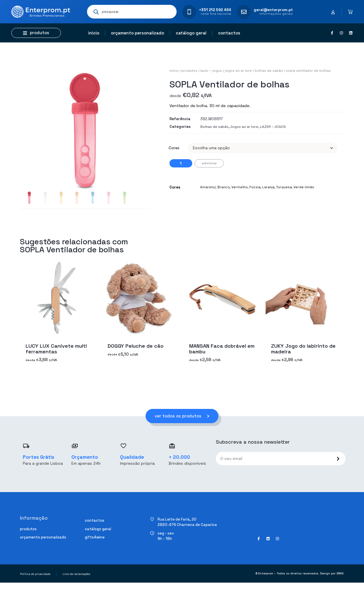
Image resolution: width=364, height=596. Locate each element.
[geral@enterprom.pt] (244, 12)
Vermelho (240, 187)
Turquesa (284, 187)
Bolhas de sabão (269, 71)
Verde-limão (304, 187)
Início (94, 33)
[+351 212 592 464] (189, 12)
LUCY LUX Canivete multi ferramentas (56, 348)
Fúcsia (255, 187)
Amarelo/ (208, 187)
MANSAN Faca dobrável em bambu (222, 348)
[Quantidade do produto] (181, 163)
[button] (36, 33)
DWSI (340, 573)
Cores (174, 148)
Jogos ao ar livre (238, 71)
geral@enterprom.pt (273, 10)
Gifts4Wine (95, 537)
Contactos (229, 33)
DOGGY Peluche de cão (136, 346)
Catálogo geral (191, 33)
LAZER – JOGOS (211, 71)
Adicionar (209, 163)
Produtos (189, 71)
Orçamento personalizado (137, 33)
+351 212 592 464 (215, 10)
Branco (224, 187)
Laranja (268, 187)
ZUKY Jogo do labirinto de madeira (303, 348)
